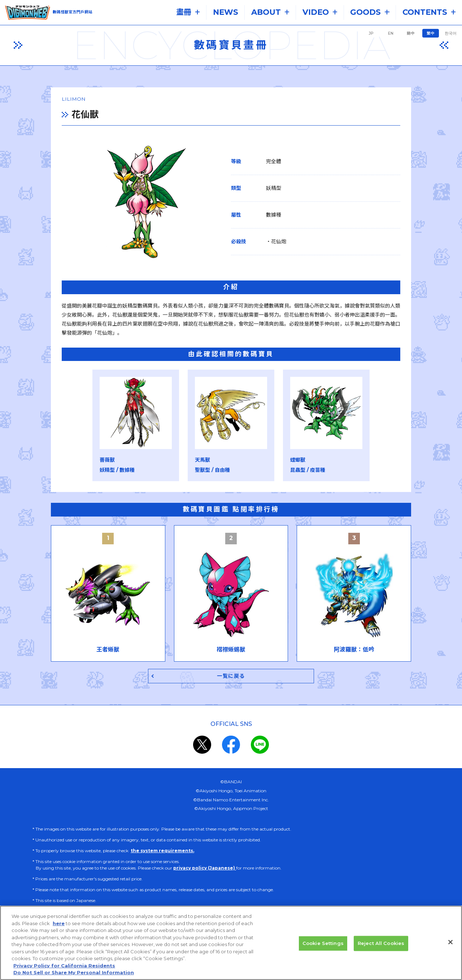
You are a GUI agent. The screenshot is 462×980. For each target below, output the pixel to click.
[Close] (450, 946)
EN (391, 33)
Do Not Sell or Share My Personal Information (74, 977)
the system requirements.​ (162, 843)
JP (371, 33)
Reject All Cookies (381, 947)
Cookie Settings (323, 947)
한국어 (451, 33)
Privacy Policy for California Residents (64, 970)
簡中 (411, 33)
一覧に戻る (231, 668)
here (59, 927)
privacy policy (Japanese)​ (205, 861)
